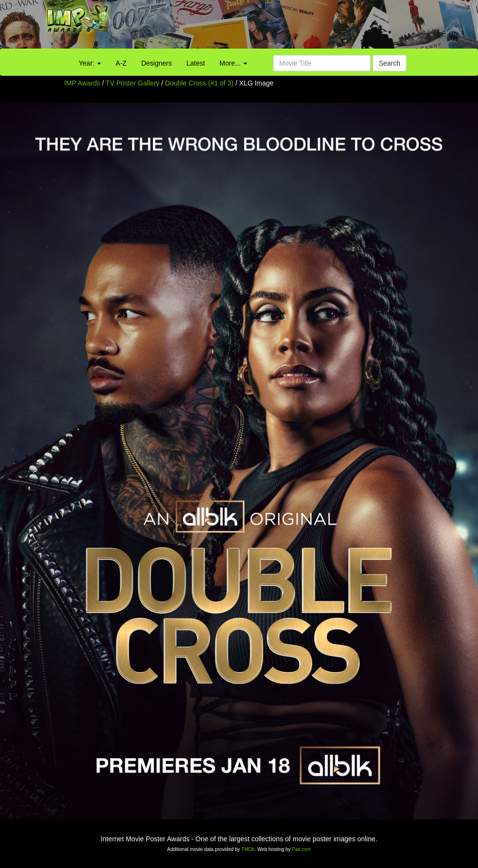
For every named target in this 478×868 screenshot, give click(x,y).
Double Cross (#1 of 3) (199, 83)
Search (390, 63)
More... (233, 63)
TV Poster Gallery (133, 83)
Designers (157, 63)
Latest (196, 63)
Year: (90, 63)
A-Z (121, 63)
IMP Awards (82, 83)
